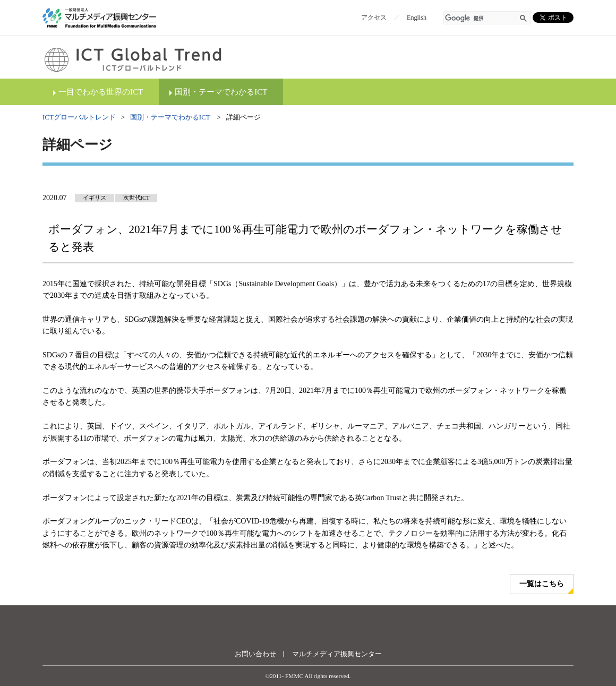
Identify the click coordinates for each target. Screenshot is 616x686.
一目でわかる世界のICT (101, 92)
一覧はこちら (542, 584)
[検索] (481, 19)
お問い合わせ (255, 654)
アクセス (374, 18)
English (417, 18)
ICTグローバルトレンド (79, 117)
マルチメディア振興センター (337, 654)
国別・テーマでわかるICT (221, 92)
